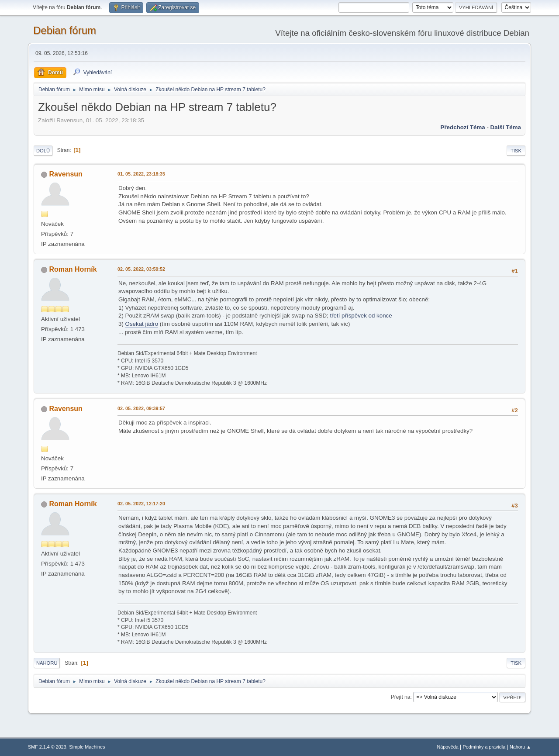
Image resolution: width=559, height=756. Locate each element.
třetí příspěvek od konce (361, 316)
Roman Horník (73, 269)
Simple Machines (87, 747)
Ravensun (66, 174)
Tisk (516, 151)
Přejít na (401, 697)
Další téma (506, 127)
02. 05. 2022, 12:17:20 (141, 504)
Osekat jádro (142, 324)
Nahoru (47, 663)
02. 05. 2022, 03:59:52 (141, 269)
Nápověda (448, 747)
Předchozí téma (463, 127)
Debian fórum (65, 30)
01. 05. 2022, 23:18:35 (141, 174)
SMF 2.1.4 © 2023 (47, 747)
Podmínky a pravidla (484, 747)
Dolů (43, 151)
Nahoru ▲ (520, 747)
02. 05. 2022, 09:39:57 (141, 408)
